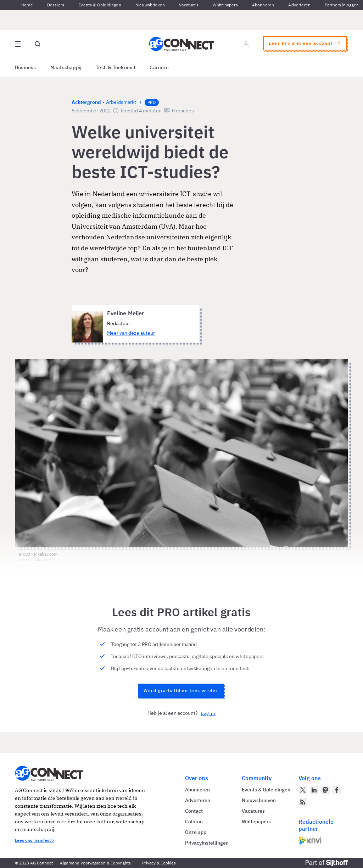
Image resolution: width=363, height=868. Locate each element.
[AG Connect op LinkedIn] (314, 790)
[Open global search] (38, 44)
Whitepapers (225, 5)
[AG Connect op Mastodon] (325, 790)
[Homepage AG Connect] (181, 44)
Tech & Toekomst (116, 67)
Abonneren (263, 5)
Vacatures (189, 5)
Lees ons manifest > (35, 840)
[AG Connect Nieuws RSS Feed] (303, 802)
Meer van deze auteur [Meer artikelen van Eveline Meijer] (131, 333)
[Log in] (246, 44)
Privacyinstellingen (207, 843)
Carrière (159, 67)
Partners (333, 5)
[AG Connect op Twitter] (303, 790)
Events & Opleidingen (100, 5)
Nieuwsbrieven (150, 5)
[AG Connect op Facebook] (337, 790)
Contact (194, 811)
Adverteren (299, 5)
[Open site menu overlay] (18, 44)
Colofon (194, 822)
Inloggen (350, 5)
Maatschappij (66, 67)
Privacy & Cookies (159, 863)
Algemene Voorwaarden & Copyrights (95, 863)
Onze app (196, 832)
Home (27, 5)
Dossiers (56, 5)
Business (26, 67)
